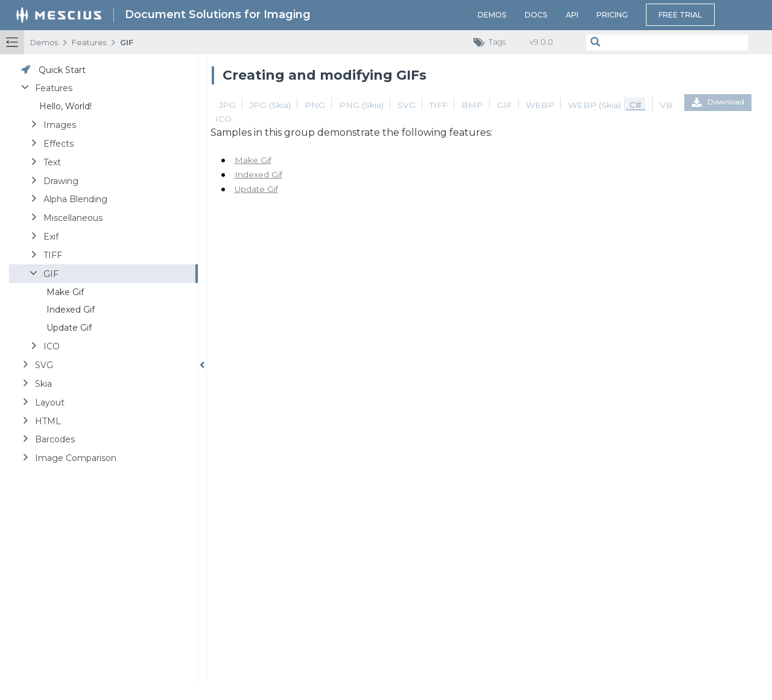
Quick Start (62, 70)
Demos (492, 15)
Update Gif (256, 189)
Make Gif (253, 160)
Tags (492, 43)
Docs (536, 15)
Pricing (612, 15)
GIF (127, 43)
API (572, 15)
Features (89, 43)
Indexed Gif (258, 174)
